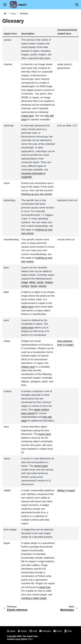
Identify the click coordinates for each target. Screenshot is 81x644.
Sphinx (24, 639)
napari (22, 5)
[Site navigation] (5, 5)
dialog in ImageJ (66, 490)
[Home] (5, 13)
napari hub (45, 587)
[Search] (77, 5)
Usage (13, 13)
